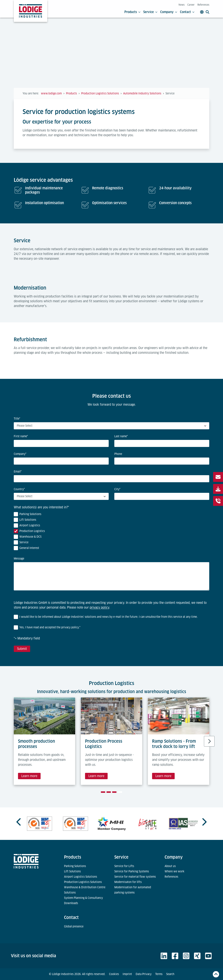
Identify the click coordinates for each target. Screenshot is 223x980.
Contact (187, 12)
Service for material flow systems (135, 877)
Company (169, 12)
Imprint (127, 974)
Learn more (29, 776)
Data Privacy (144, 974)
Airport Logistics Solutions (81, 877)
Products (132, 12)
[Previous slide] (19, 822)
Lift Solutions (72, 871)
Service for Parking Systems (132, 871)
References (203, 5)
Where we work (174, 871)
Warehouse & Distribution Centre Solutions (85, 890)
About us (170, 866)
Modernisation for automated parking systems (133, 890)
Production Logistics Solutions (83, 882)
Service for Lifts (124, 866)
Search (170, 974)
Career (191, 5)
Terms (159, 974)
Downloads (71, 903)
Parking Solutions (75, 866)
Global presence (74, 926)
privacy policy (99, 607)
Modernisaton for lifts (128, 882)
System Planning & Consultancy (83, 898)
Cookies (114, 974)
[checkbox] (111, 532)
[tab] (103, 792)
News (182, 5)
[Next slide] (209, 741)
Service (150, 12)
